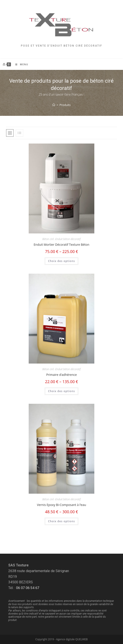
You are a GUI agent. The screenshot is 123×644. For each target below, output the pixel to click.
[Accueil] (54, 105)
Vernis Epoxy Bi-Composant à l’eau (62, 505)
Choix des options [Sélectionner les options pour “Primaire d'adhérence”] (61, 391)
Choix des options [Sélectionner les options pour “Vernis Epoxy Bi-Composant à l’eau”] (61, 521)
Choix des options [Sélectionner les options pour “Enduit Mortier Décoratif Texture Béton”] (61, 261)
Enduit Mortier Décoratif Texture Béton (61, 245)
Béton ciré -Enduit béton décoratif (62, 239)
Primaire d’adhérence (61, 375)
